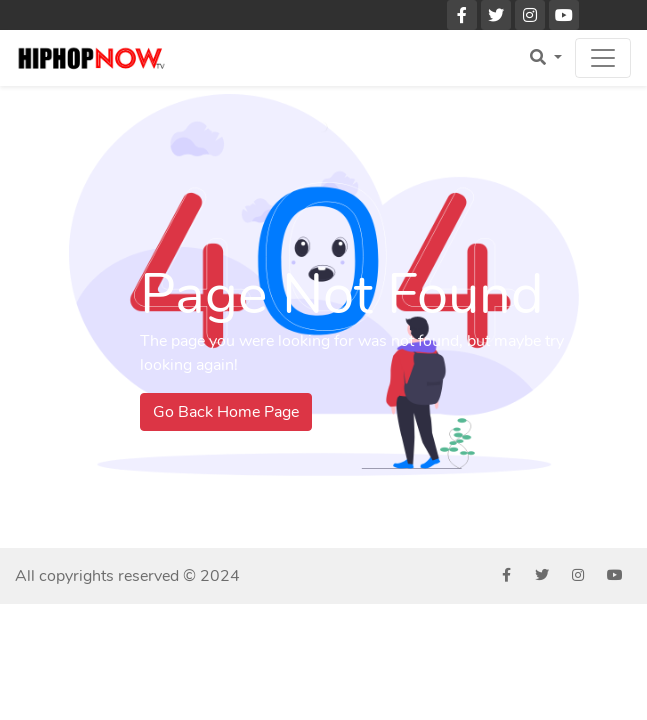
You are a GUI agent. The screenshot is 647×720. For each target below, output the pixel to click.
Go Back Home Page (226, 412)
